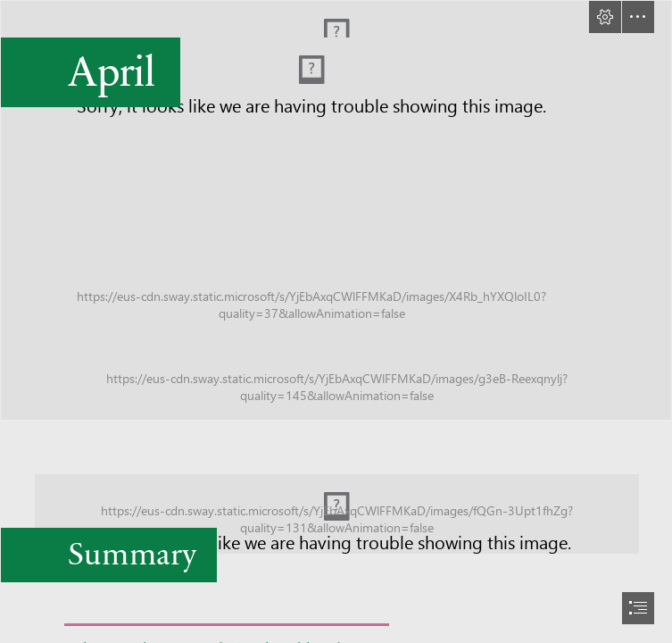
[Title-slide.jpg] (336, 210)
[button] (605, 17)
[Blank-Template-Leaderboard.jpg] (336, 508)
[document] (336, 321)
